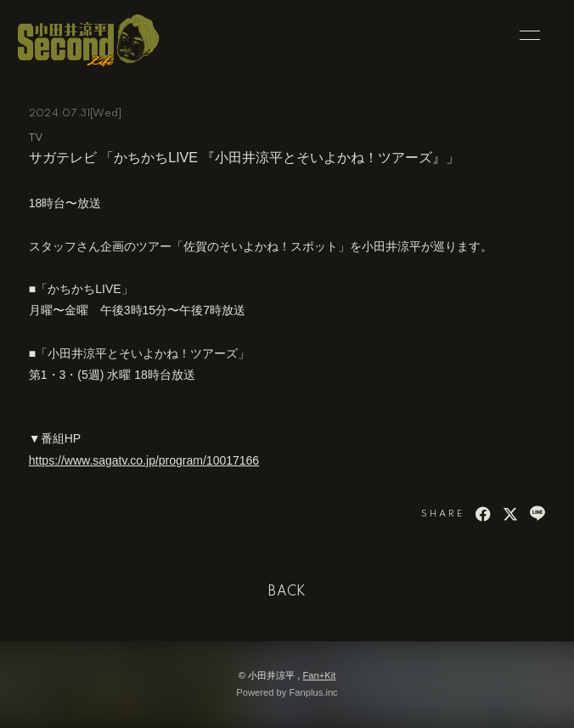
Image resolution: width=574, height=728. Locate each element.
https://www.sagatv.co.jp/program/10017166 (144, 460)
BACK (287, 592)
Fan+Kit (319, 675)
